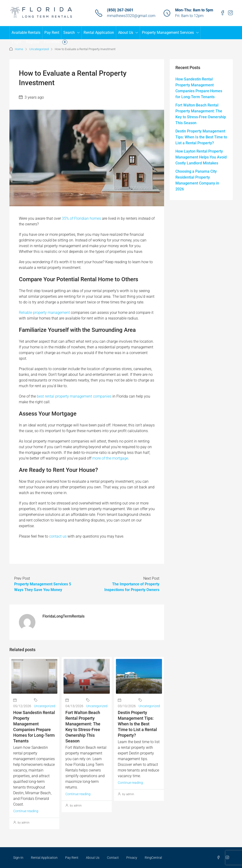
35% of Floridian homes (81, 218)
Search (69, 33)
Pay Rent (52, 33)
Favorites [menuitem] (56, 42)
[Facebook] (219, 858)
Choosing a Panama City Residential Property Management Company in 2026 (197, 180)
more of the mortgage (110, 458)
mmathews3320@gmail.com (131, 16)
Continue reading (26, 811)
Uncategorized (39, 49)
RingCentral (153, 858)
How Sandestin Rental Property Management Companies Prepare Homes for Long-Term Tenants (199, 88)
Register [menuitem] (33, 42)
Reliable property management (44, 313)
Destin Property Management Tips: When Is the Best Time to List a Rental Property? (137, 724)
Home (19, 49)
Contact (113, 858)
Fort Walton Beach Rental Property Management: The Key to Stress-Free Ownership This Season (201, 114)
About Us (126, 33)
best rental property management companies (74, 396)
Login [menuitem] (17, 42)
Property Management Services (168, 33)
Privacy (132, 858)
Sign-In (18, 858)
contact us (58, 536)
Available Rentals (26, 33)
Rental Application (99, 33)
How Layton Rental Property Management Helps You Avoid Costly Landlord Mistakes (201, 157)
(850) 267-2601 (120, 10)
